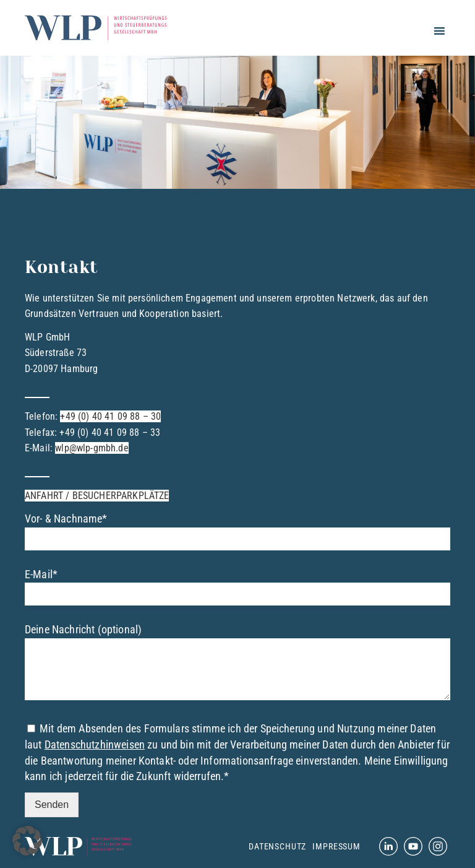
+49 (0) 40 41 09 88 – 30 (110, 416)
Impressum (336, 846)
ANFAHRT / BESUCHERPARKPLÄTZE (97, 496)
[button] (27, 841)
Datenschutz (277, 846)
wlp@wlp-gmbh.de (92, 448)
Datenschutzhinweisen (95, 744)
